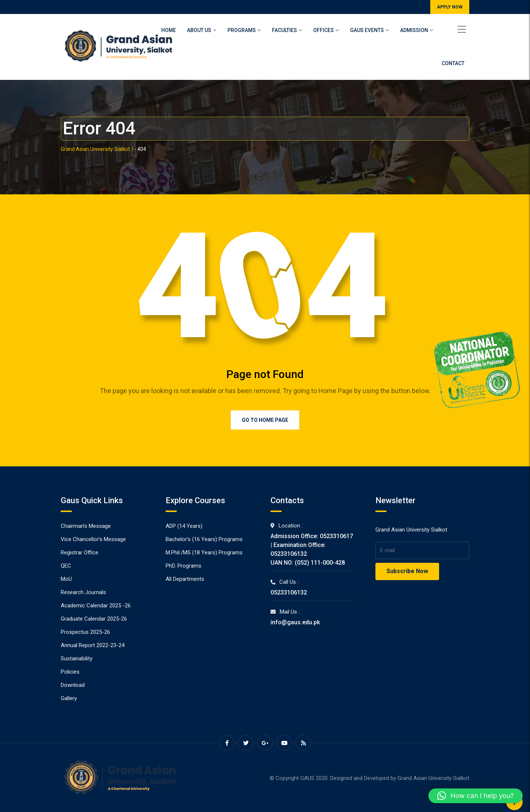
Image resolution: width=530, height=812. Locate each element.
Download (73, 685)
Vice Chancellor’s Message (93, 539)
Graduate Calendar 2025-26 (94, 619)
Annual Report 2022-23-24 (93, 645)
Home (169, 30)
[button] (476, 796)
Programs (242, 30)
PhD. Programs (183, 566)
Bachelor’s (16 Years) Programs (204, 539)
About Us (199, 30)
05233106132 (289, 592)
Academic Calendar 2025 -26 (96, 606)
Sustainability (77, 659)
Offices (324, 30)
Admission (414, 30)
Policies (70, 672)
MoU (66, 579)
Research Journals (83, 592)
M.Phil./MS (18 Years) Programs (204, 552)
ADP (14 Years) (184, 526)
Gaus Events (367, 30)
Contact (453, 63)
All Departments (185, 579)
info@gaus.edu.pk (295, 622)
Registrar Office (79, 552)
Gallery (69, 698)
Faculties (285, 30)
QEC (66, 566)
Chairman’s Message (86, 526)
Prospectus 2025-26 (85, 632)
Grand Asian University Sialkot (433, 778)
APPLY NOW (450, 7)
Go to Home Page (265, 420)
